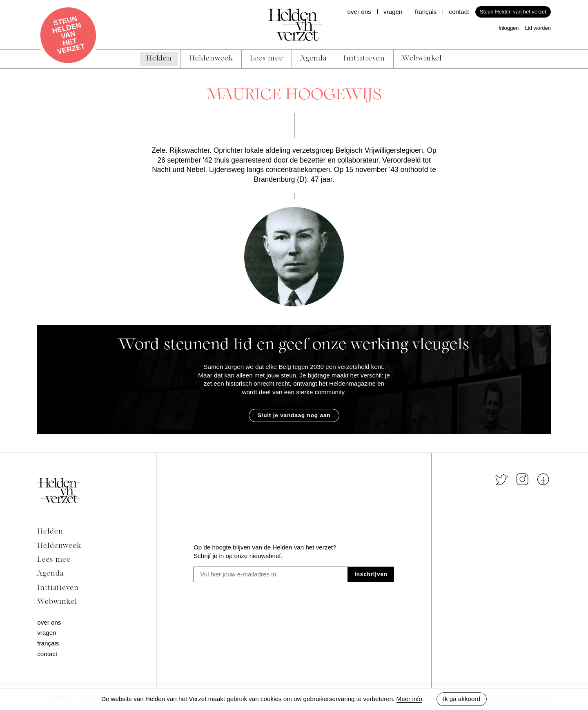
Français (426, 12)
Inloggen (509, 28)
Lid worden (538, 28)
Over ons (359, 12)
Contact (459, 12)
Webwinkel (57, 602)
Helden (50, 532)
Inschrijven (371, 574)
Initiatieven (58, 588)
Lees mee (54, 560)
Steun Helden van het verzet (513, 12)
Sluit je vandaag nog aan (294, 415)
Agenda (50, 574)
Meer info (409, 699)
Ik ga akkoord (462, 699)
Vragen (393, 12)
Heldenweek (59, 546)
